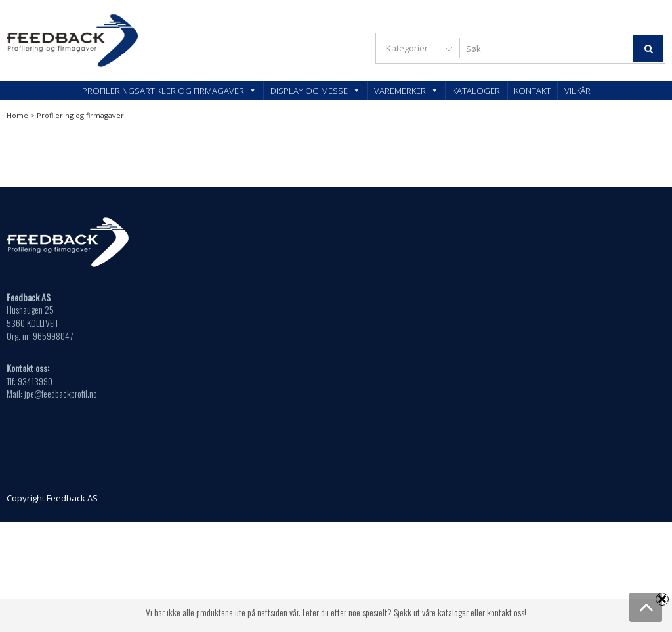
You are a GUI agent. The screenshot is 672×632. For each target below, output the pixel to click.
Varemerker (406, 91)
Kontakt (532, 91)
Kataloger (476, 91)
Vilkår (577, 91)
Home (17, 115)
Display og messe (315, 91)
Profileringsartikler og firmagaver (169, 91)
